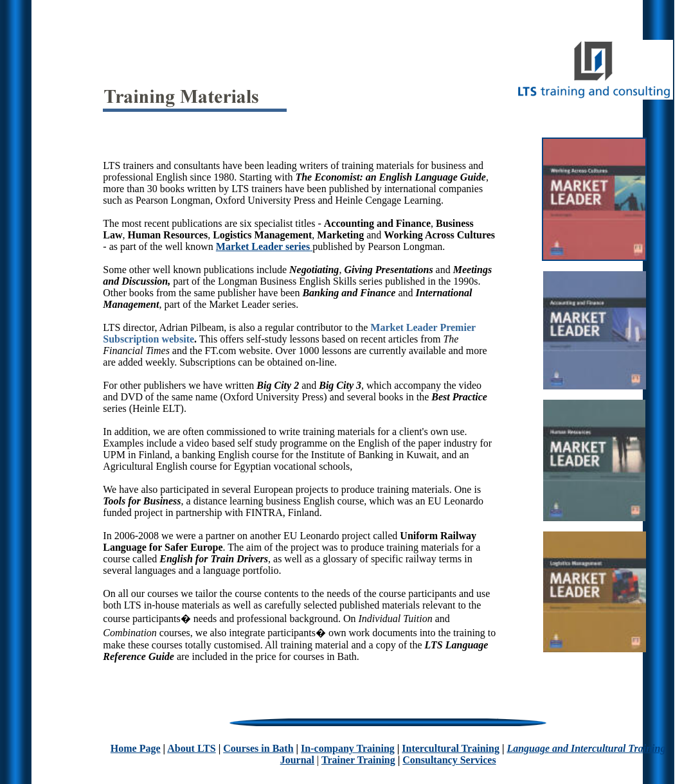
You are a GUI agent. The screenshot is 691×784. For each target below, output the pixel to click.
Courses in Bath (258, 748)
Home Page (136, 748)
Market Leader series (263, 246)
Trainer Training (358, 760)
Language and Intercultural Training (586, 748)
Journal (297, 760)
